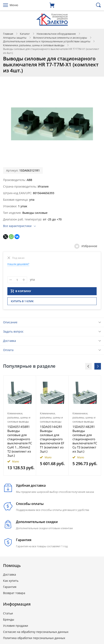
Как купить (11, 582)
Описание (10, 323)
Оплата (8, 351)
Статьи (8, 615)
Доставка (10, 342)
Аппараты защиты (15, 38)
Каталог (25, 34)
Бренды (9, 621)
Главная (8, 34)
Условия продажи (16, 627)
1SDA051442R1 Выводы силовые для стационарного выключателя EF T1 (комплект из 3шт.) (52, 440)
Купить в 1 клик (22, 302)
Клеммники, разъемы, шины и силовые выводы (34, 45)
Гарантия (10, 588)
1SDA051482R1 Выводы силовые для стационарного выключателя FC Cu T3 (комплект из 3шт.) (85, 440)
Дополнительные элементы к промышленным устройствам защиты (47, 41)
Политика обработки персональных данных (34, 639)
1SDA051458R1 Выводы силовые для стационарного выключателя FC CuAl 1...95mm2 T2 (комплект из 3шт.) (20, 442)
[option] (20, 427)
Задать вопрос (13, 333)
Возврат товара (14, 594)
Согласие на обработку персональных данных (36, 633)
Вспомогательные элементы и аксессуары (60, 38)
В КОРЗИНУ (21, 292)
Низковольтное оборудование (56, 34)
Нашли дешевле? (18, 264)
